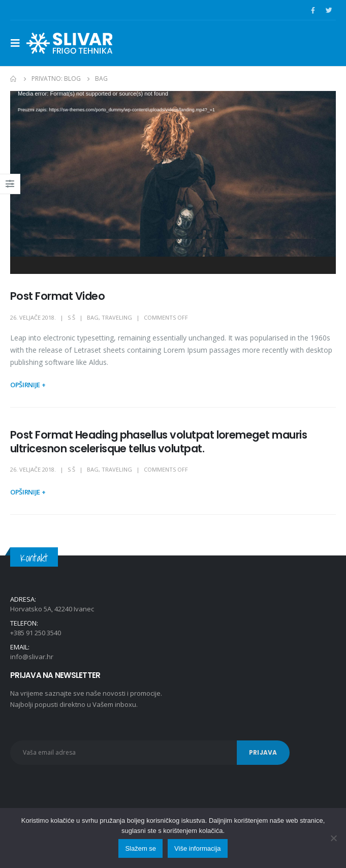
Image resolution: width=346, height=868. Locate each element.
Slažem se (140, 848)
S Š (71, 317)
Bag (93, 317)
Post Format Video (57, 296)
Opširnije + (28, 385)
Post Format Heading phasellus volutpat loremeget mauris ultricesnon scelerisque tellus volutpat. (159, 442)
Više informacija (198, 848)
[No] (333, 838)
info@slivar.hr (32, 657)
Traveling (117, 317)
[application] (173, 182)
